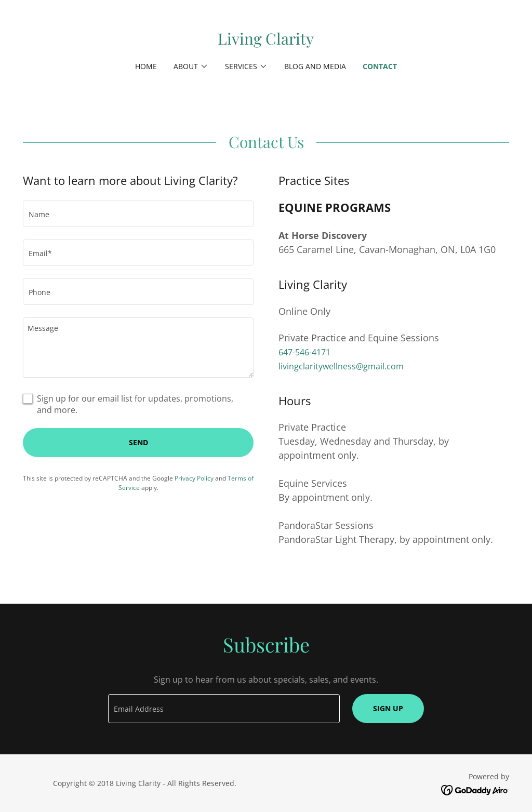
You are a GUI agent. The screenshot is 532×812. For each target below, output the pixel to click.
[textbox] (138, 214)
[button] (191, 66)
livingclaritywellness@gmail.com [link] (341, 366)
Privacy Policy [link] (194, 478)
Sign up (388, 708)
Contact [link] (380, 66)
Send (138, 442)
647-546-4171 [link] (304, 352)
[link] (266, 42)
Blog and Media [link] (315, 66)
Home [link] (146, 66)
